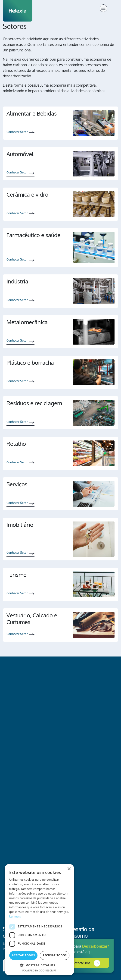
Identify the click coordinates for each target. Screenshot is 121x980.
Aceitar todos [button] (23, 955)
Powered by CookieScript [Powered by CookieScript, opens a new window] (39, 970)
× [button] (69, 869)
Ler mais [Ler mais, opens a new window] (15, 916)
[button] (39, 965)
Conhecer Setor (17, 132)
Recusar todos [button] (55, 955)
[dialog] (39, 920)
